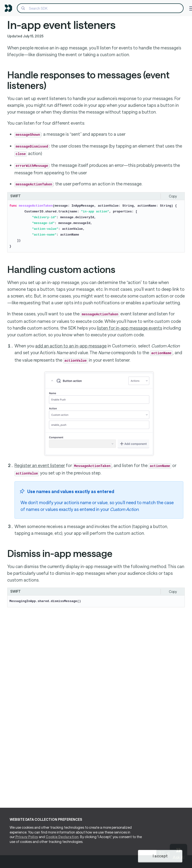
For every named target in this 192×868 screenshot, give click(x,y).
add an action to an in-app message (71, 346)
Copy (173, 196)
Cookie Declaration (62, 837)
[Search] (100, 8)
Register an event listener (40, 465)
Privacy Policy (26, 837)
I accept (160, 856)
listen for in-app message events (130, 328)
